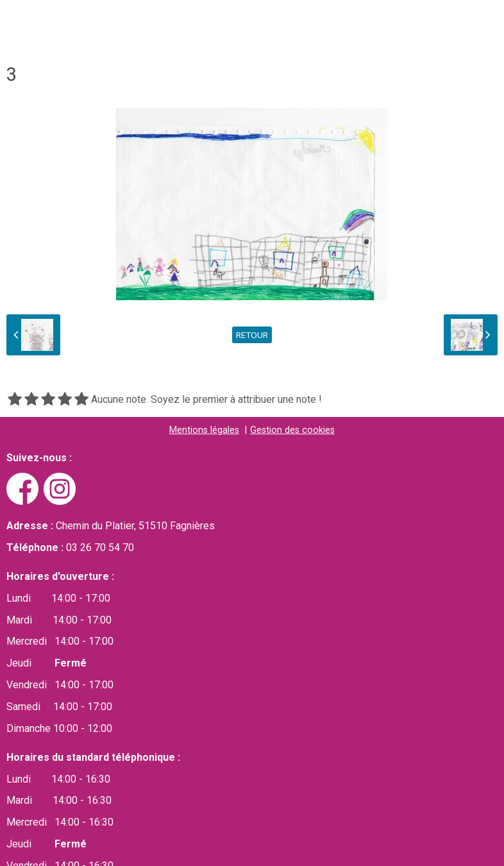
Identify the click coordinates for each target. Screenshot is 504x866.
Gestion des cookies (292, 430)
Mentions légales (204, 430)
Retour (252, 335)
